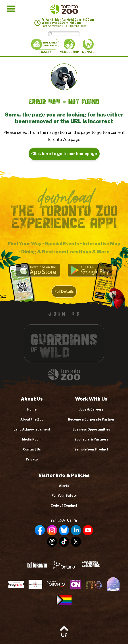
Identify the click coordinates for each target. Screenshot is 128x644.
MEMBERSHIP (69, 46)
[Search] (67, 34)
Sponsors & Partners (91, 439)
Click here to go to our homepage (64, 154)
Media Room (32, 439)
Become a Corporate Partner (91, 419)
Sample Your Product (91, 449)
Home (32, 409)
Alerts (64, 486)
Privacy (32, 459)
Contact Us (32, 449)
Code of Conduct (64, 505)
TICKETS (45, 46)
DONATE (88, 46)
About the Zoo (32, 419)
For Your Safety (64, 495)
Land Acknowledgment (32, 429)
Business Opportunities (91, 429)
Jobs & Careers (91, 409)
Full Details (64, 297)
